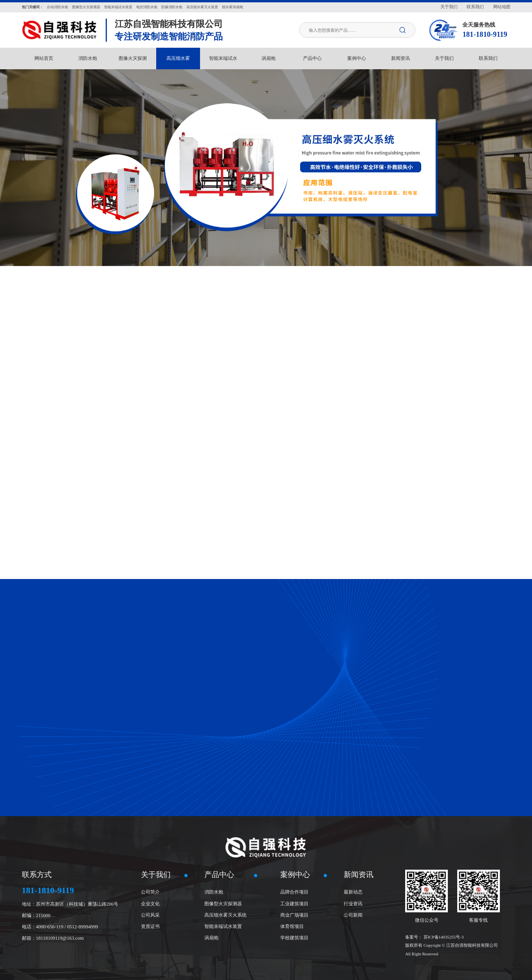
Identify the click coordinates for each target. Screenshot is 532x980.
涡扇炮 (269, 58)
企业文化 (150, 904)
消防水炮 (88, 58)
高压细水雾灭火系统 (225, 915)
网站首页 (44, 58)
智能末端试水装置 (223, 926)
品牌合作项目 (294, 892)
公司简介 (150, 892)
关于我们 (449, 7)
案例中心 (357, 58)
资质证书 (150, 926)
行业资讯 (353, 904)
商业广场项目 (294, 915)
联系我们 (475, 7)
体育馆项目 (292, 926)
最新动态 (353, 892)
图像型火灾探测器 (223, 904)
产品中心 (312, 58)
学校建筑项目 (294, 938)
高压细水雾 (178, 58)
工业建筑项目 (294, 904)
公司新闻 (353, 915)
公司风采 (150, 915)
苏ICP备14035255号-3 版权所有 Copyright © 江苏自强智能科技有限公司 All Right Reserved (452, 946)
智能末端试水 (223, 58)
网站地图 (502, 7)
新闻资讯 (400, 58)
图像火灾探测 (133, 58)
